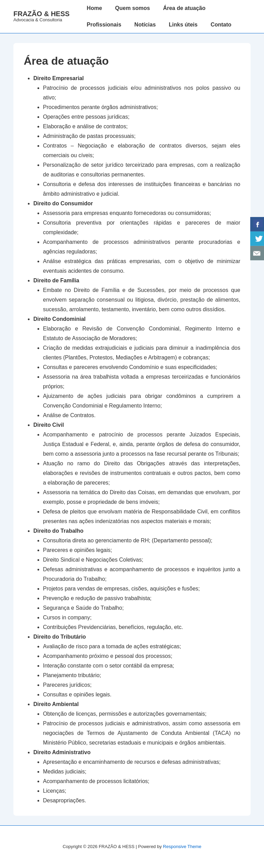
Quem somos (133, 8)
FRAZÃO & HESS (41, 14)
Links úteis (183, 25)
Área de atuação (184, 8)
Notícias (145, 25)
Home (94, 8)
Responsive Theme (182, 847)
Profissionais (104, 25)
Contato (221, 25)
